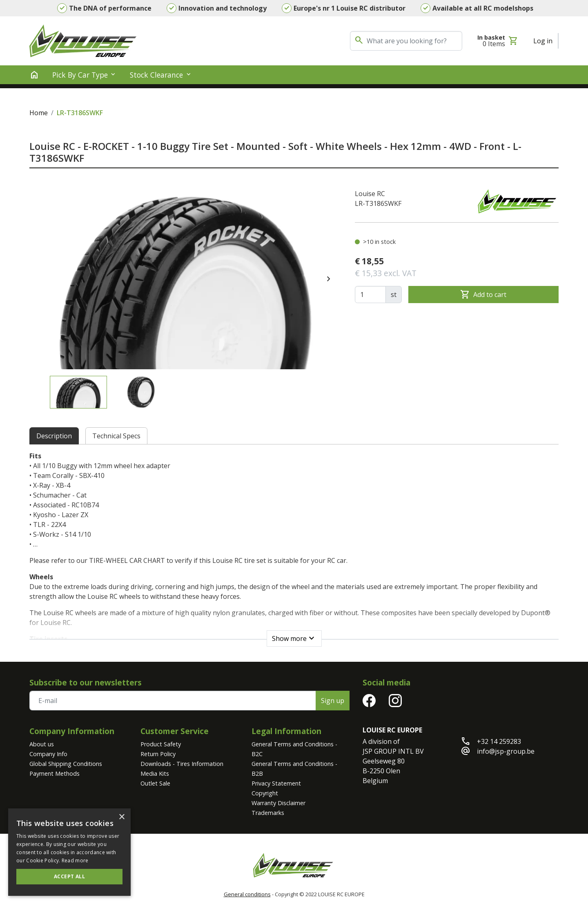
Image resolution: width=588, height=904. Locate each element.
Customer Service (175, 731)
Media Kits (155, 773)
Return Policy (158, 754)
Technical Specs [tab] (116, 436)
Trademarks (268, 813)
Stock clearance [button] (156, 75)
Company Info (48, 754)
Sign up (333, 701)
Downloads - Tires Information (182, 764)
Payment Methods (55, 773)
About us (42, 744)
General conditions (247, 894)
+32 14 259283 (499, 741)
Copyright (265, 793)
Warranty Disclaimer (278, 803)
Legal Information (286, 731)
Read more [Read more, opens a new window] (75, 860)
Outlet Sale (155, 783)
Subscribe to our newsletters (86, 682)
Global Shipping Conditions (66, 764)
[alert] (69, 852)
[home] (34, 75)
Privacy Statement (276, 783)
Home (39, 113)
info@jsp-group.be (506, 751)
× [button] (121, 817)
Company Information (72, 731)
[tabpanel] (294, 547)
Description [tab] (54, 436)
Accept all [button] (69, 876)
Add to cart (483, 295)
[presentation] (329, 279)
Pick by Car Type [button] (80, 75)
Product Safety (161, 744)
